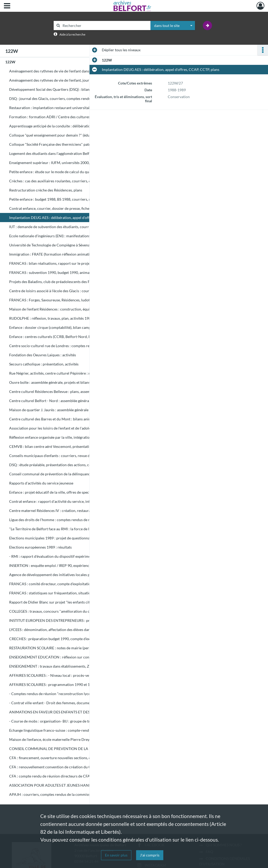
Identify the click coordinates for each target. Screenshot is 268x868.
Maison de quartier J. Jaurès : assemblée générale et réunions (58, 410)
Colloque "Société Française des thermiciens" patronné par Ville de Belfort (62, 144)
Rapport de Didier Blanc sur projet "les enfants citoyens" (55, 602)
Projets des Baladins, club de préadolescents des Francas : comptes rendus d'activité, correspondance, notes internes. (62, 282)
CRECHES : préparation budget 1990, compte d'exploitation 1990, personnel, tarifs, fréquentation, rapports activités (62, 639)
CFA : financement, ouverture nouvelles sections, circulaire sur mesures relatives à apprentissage (62, 758)
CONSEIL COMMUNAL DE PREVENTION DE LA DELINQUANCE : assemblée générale (62, 749)
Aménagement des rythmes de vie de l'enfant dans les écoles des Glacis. (62, 71)
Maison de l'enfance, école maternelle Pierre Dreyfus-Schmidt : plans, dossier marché (62, 739)
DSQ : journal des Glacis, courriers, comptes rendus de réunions (61, 98)
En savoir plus (116, 855)
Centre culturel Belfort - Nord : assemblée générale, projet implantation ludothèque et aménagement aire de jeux (62, 401)
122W (10, 62)
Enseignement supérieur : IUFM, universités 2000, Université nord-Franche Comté (62, 163)
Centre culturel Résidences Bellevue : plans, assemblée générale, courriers (62, 391)
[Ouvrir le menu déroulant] (7, 6)
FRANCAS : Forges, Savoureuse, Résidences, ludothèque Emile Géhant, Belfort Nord (62, 300)
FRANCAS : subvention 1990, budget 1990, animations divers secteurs (62, 272)
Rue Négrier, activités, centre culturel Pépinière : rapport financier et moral (62, 373)
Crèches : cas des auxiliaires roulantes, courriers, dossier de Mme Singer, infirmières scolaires (62, 181)
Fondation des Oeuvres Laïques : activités (43, 355)
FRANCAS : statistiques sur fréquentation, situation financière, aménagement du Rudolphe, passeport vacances (62, 593)
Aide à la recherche (72, 34)
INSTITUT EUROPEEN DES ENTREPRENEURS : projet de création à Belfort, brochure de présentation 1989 (62, 620)
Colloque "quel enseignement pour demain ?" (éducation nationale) (62, 135)
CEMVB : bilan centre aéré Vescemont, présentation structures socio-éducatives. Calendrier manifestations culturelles (62, 446)
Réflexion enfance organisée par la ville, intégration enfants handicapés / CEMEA (62, 437)
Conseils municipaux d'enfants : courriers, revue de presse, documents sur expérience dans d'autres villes (62, 456)
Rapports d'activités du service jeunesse (41, 483)
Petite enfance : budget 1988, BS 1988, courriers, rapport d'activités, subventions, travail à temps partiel (62, 199)
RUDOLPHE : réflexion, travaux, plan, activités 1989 (51, 318)
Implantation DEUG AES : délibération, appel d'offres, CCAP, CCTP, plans (62, 218)
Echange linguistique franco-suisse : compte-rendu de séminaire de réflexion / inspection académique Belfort (62, 730)
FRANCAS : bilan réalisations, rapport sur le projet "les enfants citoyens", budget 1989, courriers (62, 263)
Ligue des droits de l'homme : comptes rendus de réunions (56, 520)
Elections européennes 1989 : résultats (40, 547)
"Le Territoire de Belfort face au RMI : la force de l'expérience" (59, 529)
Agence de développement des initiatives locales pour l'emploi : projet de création (62, 575)
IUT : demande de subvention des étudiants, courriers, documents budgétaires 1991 (62, 227)
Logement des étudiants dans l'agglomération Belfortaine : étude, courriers (62, 153)
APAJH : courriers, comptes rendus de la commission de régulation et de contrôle (62, 794)
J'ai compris (150, 855)
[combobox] (173, 26)
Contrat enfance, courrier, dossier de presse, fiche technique (58, 208)
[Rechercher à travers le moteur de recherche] (105, 26)
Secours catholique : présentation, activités (44, 364)
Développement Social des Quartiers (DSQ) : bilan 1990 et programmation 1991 (62, 89)
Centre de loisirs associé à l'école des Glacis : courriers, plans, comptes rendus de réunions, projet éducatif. (62, 291)
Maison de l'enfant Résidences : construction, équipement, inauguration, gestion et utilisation (62, 309)
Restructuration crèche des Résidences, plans (46, 190)
